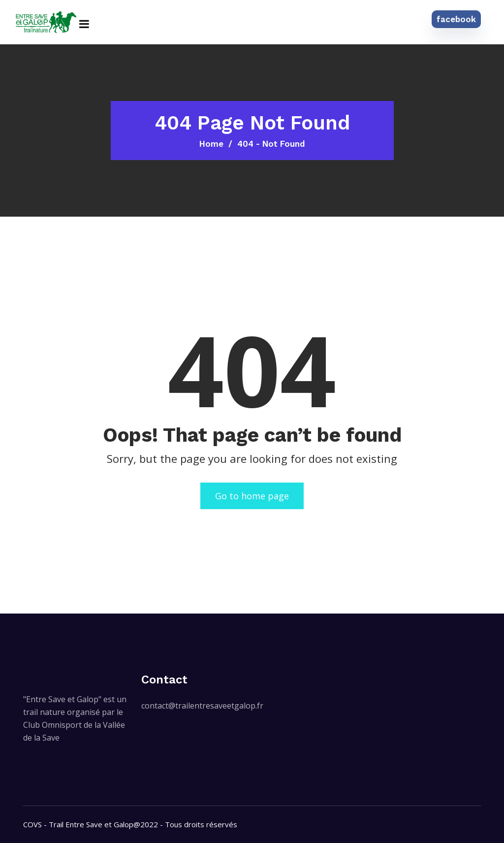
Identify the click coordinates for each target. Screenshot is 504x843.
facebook (456, 19)
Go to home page (252, 496)
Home (211, 144)
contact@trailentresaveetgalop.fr (202, 706)
